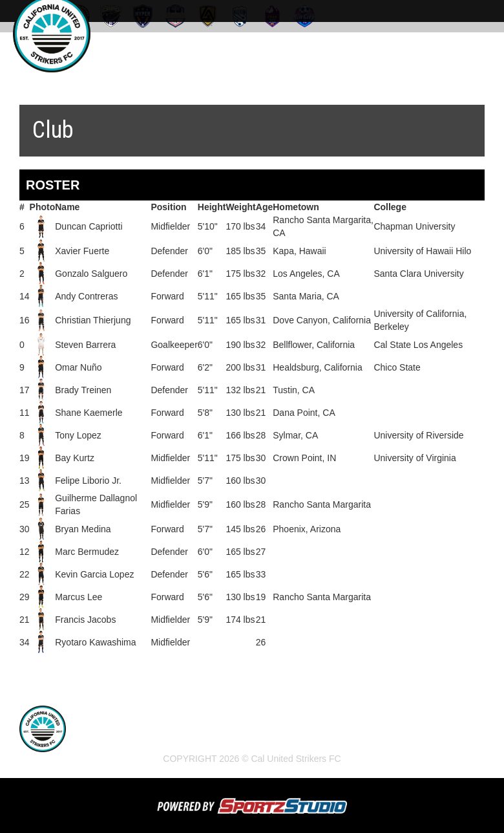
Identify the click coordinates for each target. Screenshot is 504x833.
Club (239, 740)
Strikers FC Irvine (306, 740)
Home (103, 740)
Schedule (191, 740)
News (142, 740)
